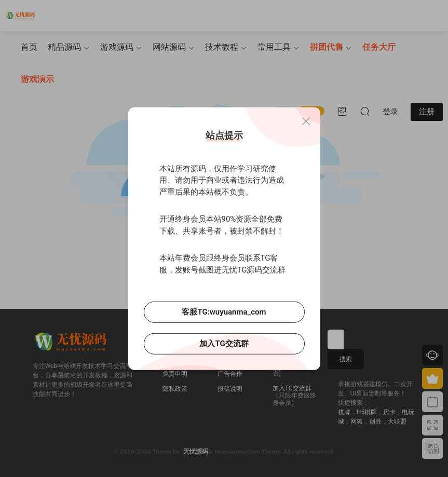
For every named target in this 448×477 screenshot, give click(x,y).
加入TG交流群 (224, 344)
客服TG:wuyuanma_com (224, 312)
